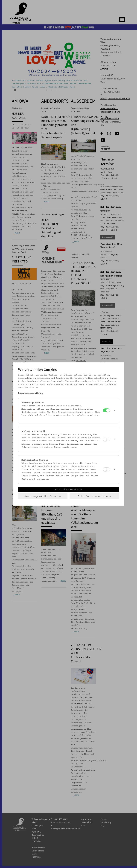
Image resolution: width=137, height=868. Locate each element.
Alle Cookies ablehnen (94, 496)
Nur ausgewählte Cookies (43, 496)
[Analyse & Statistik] (106, 439)
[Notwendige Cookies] (106, 410)
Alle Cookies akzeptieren (69, 489)
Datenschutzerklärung (31, 393)
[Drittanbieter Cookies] (106, 469)
